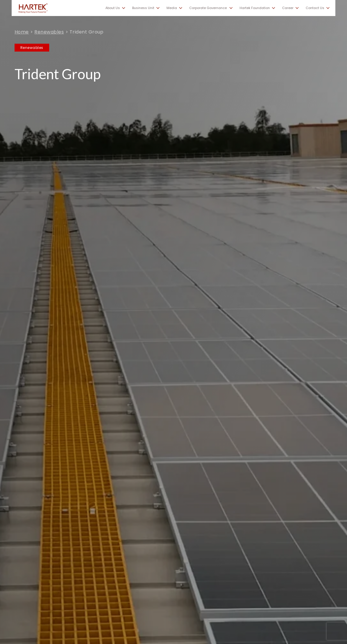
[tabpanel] (173, 322)
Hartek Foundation (255, 8)
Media (172, 8)
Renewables (49, 32)
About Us (113, 8)
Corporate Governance (208, 8)
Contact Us (315, 8)
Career (288, 8)
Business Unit (143, 8)
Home (22, 32)
